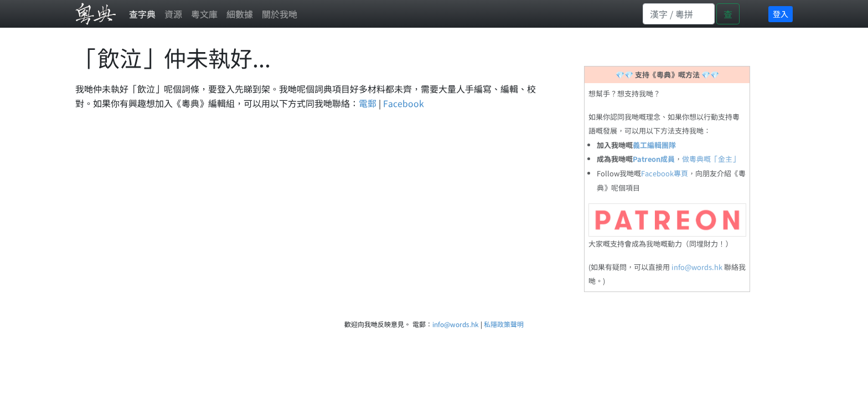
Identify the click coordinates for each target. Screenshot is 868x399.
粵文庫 (204, 14)
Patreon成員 (654, 159)
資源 (173, 14)
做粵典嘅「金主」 (711, 159)
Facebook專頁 (665, 173)
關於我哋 (280, 14)
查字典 (142, 14)
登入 (781, 14)
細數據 (240, 14)
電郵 (368, 103)
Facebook (404, 103)
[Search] (679, 14)
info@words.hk (697, 267)
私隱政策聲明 (504, 324)
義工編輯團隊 (654, 145)
